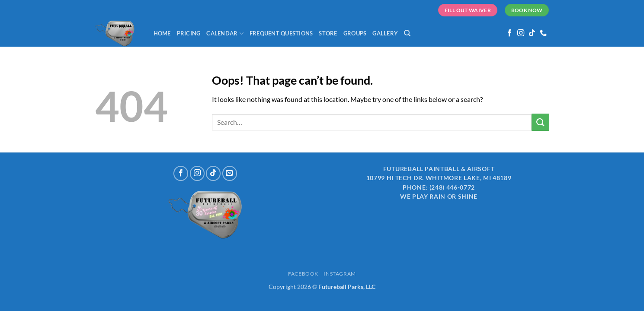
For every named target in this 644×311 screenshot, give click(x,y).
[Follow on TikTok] (532, 33)
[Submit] (540, 122)
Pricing (189, 33)
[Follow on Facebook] (509, 33)
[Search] (407, 33)
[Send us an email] (230, 173)
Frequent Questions (281, 33)
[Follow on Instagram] (521, 33)
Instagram (340, 274)
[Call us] (543, 33)
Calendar (225, 33)
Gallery (385, 33)
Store (328, 33)
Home (162, 33)
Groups (355, 33)
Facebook (303, 274)
